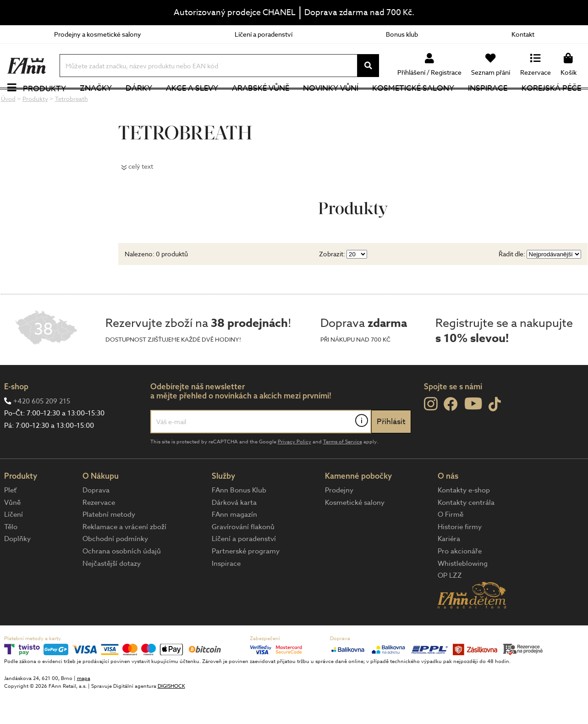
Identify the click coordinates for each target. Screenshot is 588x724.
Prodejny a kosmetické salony (98, 34)
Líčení (14, 544)
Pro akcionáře (460, 580)
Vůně (12, 531)
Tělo (11, 556)
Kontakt (523, 34)
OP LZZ (450, 605)
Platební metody (109, 544)
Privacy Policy (294, 471)
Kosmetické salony (413, 103)
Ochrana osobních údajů (122, 580)
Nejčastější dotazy (112, 592)
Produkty (44, 103)
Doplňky (17, 568)
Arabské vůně (261, 103)
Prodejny (339, 519)
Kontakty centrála (466, 531)
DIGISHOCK (171, 716)
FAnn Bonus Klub (239, 519)
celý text (141, 195)
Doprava (96, 519)
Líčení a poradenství (264, 34)
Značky (96, 103)
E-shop (16, 416)
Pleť (10, 519)
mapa (84, 708)
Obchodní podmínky (115, 568)
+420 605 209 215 (42, 430)
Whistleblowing (463, 592)
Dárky (139, 103)
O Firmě (451, 544)
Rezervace (99, 531)
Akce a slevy (192, 103)
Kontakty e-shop (464, 519)
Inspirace (488, 103)
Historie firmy (460, 556)
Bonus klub (402, 34)
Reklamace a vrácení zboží (124, 556)
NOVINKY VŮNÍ (331, 103)
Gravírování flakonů (243, 556)
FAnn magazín (234, 544)
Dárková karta (234, 531)
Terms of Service (343, 471)
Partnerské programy (246, 580)
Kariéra (449, 568)
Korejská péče (551, 103)
